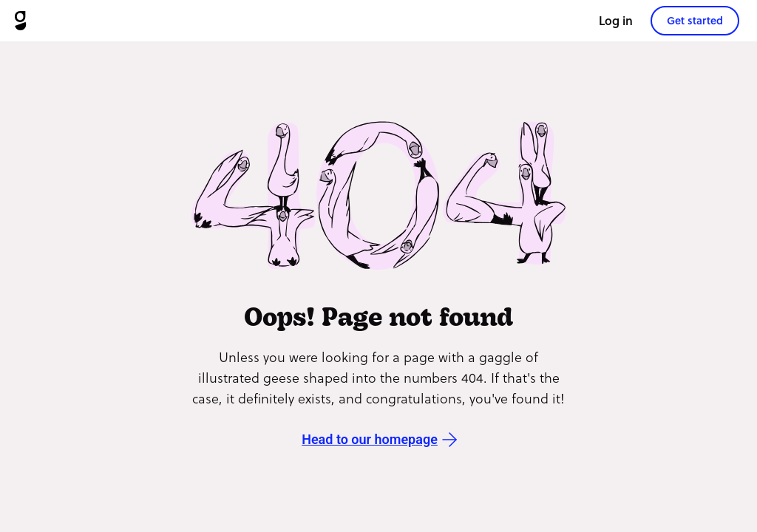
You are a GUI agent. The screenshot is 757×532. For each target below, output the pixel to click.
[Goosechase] (20, 21)
